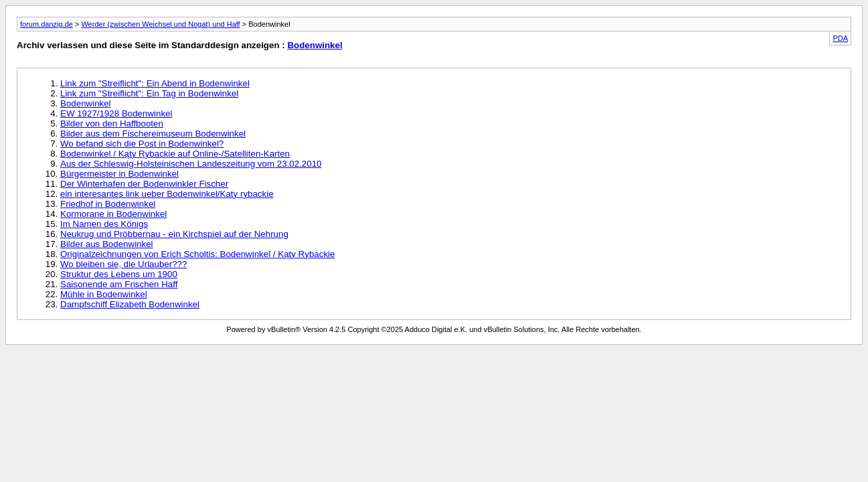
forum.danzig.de (47, 24)
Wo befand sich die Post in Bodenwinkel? (142, 144)
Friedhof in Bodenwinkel (108, 204)
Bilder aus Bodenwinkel (107, 244)
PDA (840, 38)
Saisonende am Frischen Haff (119, 284)
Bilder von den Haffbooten (112, 124)
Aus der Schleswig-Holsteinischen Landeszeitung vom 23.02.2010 (191, 164)
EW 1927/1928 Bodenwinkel (116, 113)
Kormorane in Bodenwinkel (113, 214)
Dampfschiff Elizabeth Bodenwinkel (130, 304)
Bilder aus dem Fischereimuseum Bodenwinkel (153, 134)
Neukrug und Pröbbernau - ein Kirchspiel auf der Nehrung (174, 234)
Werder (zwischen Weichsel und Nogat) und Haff (160, 24)
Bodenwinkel (315, 45)
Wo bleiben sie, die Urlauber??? (123, 264)
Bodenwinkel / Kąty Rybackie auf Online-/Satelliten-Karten (175, 154)
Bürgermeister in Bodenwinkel (119, 174)
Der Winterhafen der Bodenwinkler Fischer (144, 184)
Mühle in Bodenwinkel (104, 294)
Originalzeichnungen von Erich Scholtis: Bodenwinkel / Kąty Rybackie (197, 254)
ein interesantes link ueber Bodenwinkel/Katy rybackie (167, 194)
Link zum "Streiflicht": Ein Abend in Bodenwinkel (155, 83)
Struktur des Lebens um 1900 (119, 274)
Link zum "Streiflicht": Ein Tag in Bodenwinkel (149, 93)
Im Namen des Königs (104, 224)
